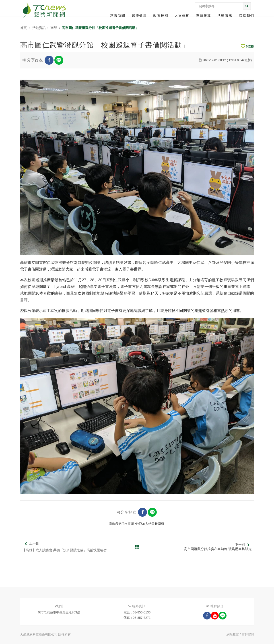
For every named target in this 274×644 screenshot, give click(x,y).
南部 (54, 28)
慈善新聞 (118, 15)
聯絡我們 (247, 15)
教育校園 (161, 15)
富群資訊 (248, 634)
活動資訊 (225, 15)
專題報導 (204, 15)
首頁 (23, 28)
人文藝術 (182, 15)
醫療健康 (139, 15)
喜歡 (247, 46)
